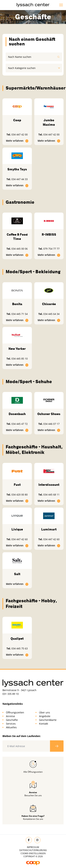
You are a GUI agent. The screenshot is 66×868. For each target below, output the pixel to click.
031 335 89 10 (11, 694)
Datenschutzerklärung (33, 850)
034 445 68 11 (51, 495)
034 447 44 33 (20, 179)
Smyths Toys (17, 169)
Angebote (45, 716)
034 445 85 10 (20, 359)
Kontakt (44, 724)
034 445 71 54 (20, 314)
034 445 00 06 (20, 249)
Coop (17, 120)
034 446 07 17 (51, 424)
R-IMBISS (49, 235)
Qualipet (17, 639)
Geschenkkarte (48, 720)
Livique (17, 529)
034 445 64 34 (51, 314)
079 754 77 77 (51, 249)
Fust (17, 485)
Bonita (17, 304)
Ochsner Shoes (49, 414)
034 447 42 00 (20, 134)
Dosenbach (17, 414)
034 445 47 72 (20, 424)
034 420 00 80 (20, 495)
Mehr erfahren (17, 141)
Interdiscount (49, 485)
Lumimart (49, 529)
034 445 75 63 (20, 648)
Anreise (10, 716)
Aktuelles (11, 727)
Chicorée (49, 304)
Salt (17, 574)
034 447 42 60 (20, 539)
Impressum (33, 847)
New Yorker (17, 349)
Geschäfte (12, 720)
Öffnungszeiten (15, 712)
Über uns (45, 712)
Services (11, 724)
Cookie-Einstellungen (33, 853)
